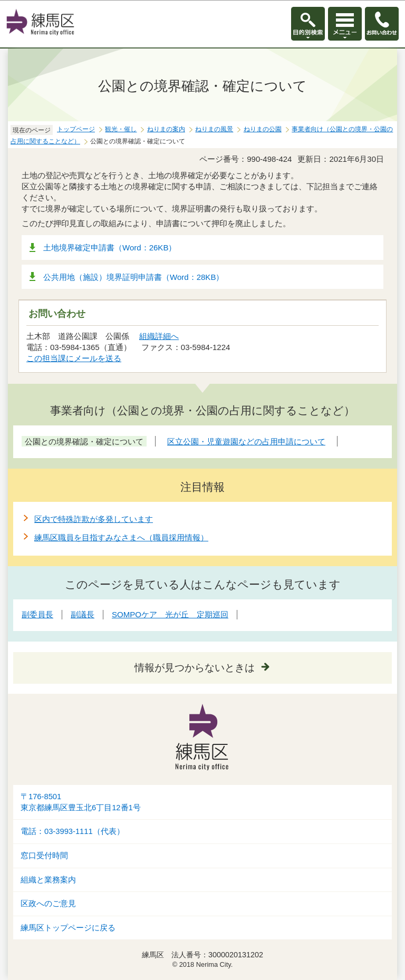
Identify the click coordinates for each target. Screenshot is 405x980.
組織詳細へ (159, 336)
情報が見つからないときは (195, 668)
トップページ (76, 129)
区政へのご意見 (48, 904)
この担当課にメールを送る (74, 358)
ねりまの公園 (263, 129)
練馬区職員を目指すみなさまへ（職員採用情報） (121, 537)
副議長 (83, 614)
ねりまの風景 (214, 129)
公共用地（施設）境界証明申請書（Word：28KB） (133, 277)
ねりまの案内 (166, 129)
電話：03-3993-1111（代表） (73, 831)
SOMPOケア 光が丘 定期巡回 (170, 614)
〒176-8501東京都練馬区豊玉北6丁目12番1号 (81, 802)
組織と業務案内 (48, 880)
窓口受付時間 (44, 856)
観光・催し (121, 129)
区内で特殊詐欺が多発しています (94, 519)
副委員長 (37, 614)
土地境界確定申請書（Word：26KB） (110, 248)
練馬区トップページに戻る (68, 928)
